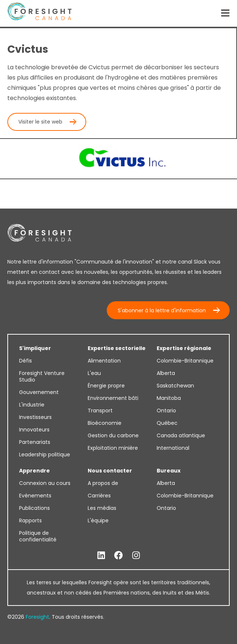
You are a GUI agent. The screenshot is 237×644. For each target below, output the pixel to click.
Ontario (166, 411)
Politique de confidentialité (38, 536)
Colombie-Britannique (185, 361)
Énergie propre (106, 386)
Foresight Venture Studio (42, 376)
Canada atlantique (181, 435)
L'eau (94, 373)
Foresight (37, 617)
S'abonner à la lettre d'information (162, 310)
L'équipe (98, 520)
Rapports (30, 520)
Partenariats (35, 442)
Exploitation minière (113, 448)
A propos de (103, 483)
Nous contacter (110, 471)
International (173, 448)
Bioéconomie (105, 423)
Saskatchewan (175, 386)
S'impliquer (35, 348)
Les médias (102, 508)
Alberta (166, 373)
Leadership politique (45, 455)
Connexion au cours (45, 483)
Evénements (35, 496)
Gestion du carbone (113, 435)
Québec (167, 423)
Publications (34, 508)
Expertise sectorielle (117, 348)
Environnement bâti (113, 398)
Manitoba (169, 398)
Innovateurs (34, 430)
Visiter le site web (40, 122)
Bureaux (169, 471)
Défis (25, 361)
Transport (100, 411)
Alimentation (104, 361)
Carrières (99, 496)
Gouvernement (39, 392)
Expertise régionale (184, 348)
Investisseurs (35, 417)
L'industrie (32, 405)
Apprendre (34, 471)
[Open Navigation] (225, 14)
